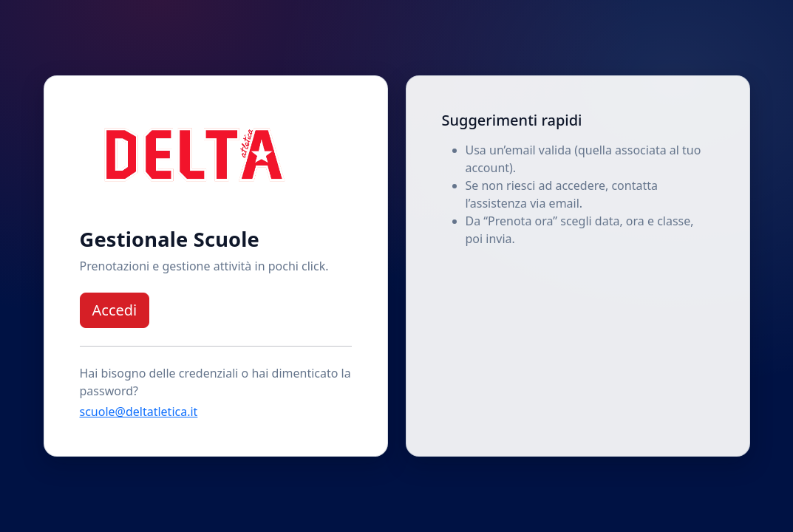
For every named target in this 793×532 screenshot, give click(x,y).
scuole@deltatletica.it (139, 412)
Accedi (115, 310)
